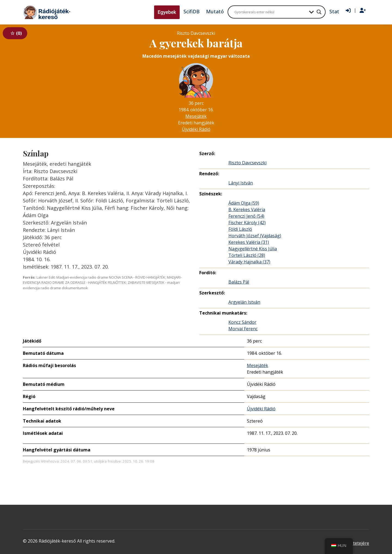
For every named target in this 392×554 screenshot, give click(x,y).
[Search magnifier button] (319, 12)
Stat (334, 11)
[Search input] (270, 12)
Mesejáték (196, 116)
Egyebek (167, 12)
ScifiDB (192, 11)
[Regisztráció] (363, 11)
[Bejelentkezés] (348, 11)
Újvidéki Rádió (196, 129)
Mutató (215, 11)
